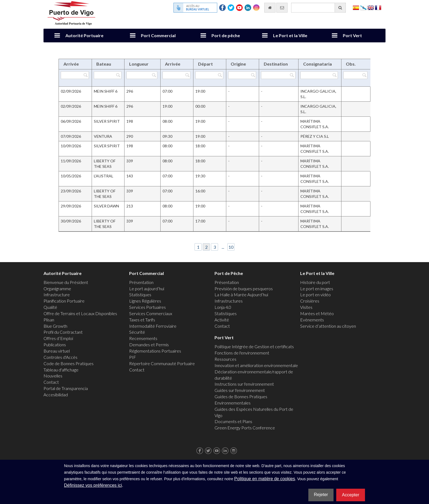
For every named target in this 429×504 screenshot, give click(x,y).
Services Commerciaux (151, 313)
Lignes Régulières (145, 301)
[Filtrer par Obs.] (356, 75)
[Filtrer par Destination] (278, 75)
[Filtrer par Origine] (242, 75)
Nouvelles (53, 376)
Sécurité (137, 332)
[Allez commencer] (270, 8)
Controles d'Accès (60, 357)
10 (231, 247)
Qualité (50, 307)
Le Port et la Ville (290, 35)
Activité (222, 320)
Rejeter (321, 495)
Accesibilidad (56, 395)
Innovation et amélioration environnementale (256, 365)
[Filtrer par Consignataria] (319, 75)
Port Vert (352, 35)
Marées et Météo (317, 313)
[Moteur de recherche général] (318, 8)
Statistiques (140, 295)
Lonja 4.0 (223, 307)
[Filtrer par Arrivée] (75, 75)
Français (378, 7)
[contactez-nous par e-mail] (282, 8)
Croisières (310, 301)
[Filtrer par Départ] (209, 75)
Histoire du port (315, 282)
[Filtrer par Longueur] (142, 75)
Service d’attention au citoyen (328, 326)
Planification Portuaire (64, 301)
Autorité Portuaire (84, 35)
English (371, 7)
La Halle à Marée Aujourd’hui (241, 295)
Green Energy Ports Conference (245, 428)
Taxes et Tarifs (142, 320)
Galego (363, 7)
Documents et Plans (233, 421)
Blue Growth (55, 326)
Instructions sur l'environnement (244, 384)
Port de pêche (226, 35)
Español (356, 7)
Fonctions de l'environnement (242, 353)
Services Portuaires (147, 307)
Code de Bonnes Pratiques (69, 363)
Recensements (143, 338)
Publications (55, 345)
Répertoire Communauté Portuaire (162, 363)
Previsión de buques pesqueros (244, 288)
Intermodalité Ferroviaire (153, 326)
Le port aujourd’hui (147, 288)
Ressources (225, 359)
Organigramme (57, 288)
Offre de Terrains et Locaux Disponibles (80, 313)
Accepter (351, 495)
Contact (51, 382)
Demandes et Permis (149, 345)
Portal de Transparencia (66, 388)
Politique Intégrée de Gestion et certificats (254, 346)
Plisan (49, 320)
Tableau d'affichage (61, 370)
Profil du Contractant (63, 332)
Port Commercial (158, 35)
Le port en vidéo (315, 295)
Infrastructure (57, 295)
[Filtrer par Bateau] (108, 75)
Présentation (141, 282)
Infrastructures (229, 301)
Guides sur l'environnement (240, 390)
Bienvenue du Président (66, 282)
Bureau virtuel (57, 351)
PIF (133, 357)
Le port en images (317, 288)
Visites (306, 307)
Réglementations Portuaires (155, 351)
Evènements (312, 320)
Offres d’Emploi (58, 338)
